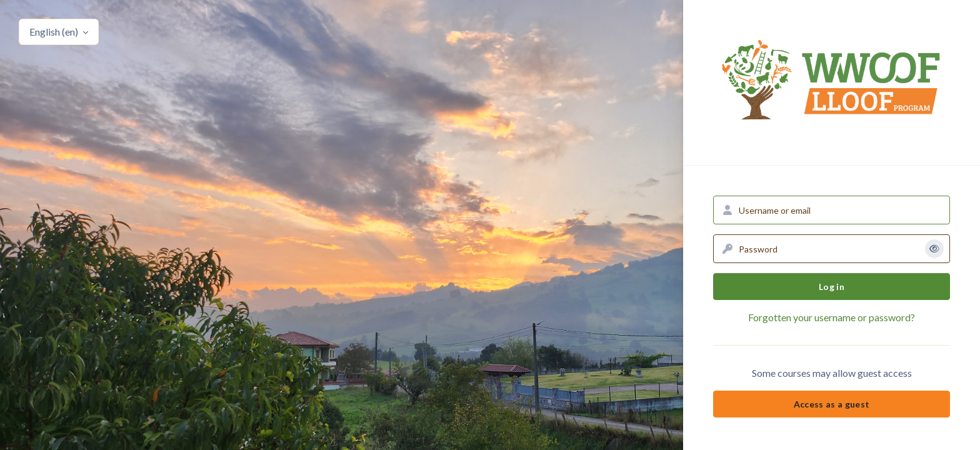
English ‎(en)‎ (55, 32)
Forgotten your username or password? (832, 317)
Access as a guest (832, 404)
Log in (832, 287)
